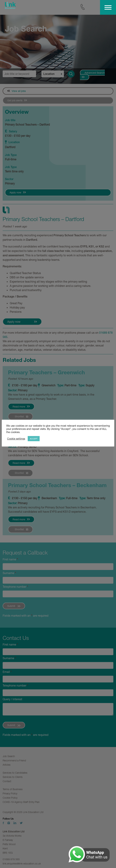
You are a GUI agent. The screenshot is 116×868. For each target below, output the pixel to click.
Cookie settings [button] (16, 439)
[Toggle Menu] (108, 7)
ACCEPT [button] (34, 439)
